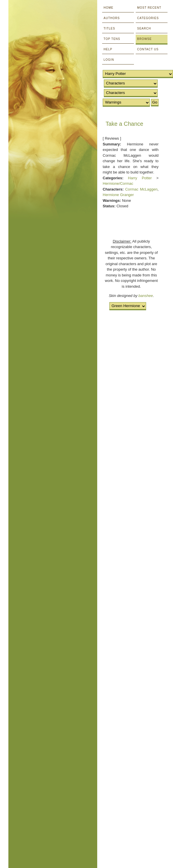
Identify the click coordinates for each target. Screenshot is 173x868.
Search (144, 28)
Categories (148, 18)
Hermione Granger (118, 195)
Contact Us (148, 49)
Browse (144, 39)
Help (108, 49)
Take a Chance (124, 124)
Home (108, 8)
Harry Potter (140, 178)
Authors (112, 18)
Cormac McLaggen (141, 189)
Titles (109, 28)
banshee (146, 296)
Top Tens (112, 39)
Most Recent (149, 8)
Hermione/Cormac (118, 183)
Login (109, 60)
